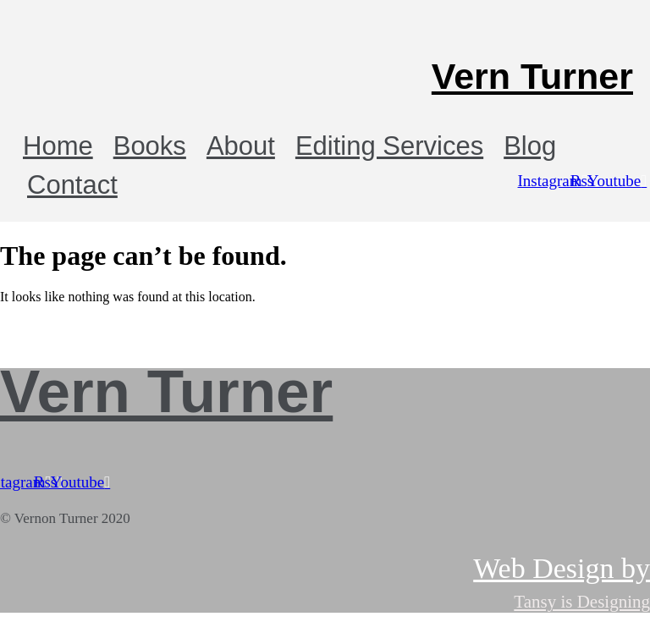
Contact (72, 185)
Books (150, 146)
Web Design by (562, 568)
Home (58, 146)
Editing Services (389, 146)
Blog (530, 146)
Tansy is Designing (582, 602)
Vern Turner (532, 76)
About (241, 146)
